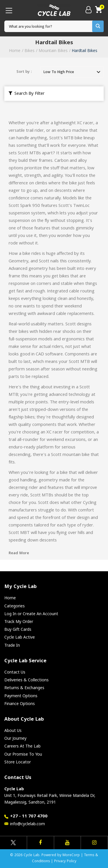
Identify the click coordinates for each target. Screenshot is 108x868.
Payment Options (21, 696)
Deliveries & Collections (26, 680)
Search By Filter (27, 94)
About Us (13, 730)
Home (15, 50)
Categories (15, 606)
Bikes (30, 50)
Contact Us (15, 672)
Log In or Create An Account (31, 614)
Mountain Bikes (53, 50)
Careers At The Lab (22, 746)
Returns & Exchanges (24, 688)
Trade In (12, 645)
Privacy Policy (65, 861)
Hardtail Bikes (85, 50)
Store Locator (18, 762)
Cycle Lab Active (20, 637)
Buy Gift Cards (18, 629)
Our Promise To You (23, 754)
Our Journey (15, 738)
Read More (19, 553)
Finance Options (20, 703)
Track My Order (19, 621)
